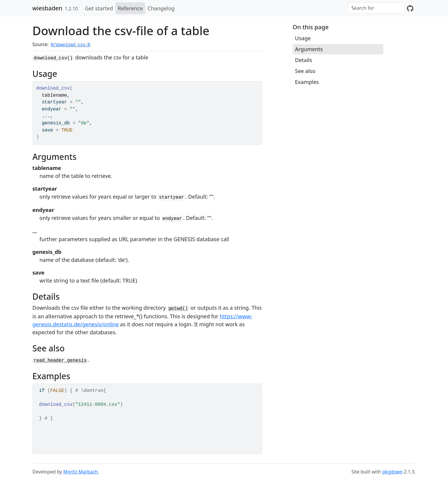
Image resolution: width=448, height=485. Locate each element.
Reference (130, 8)
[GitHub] (410, 8)
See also (305, 71)
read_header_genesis (60, 361)
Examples (307, 82)
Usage (303, 38)
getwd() (178, 309)
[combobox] (376, 8)
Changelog (161, 8)
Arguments (309, 49)
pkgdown (393, 472)
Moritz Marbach (81, 472)
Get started (99, 8)
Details (304, 60)
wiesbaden (47, 8)
